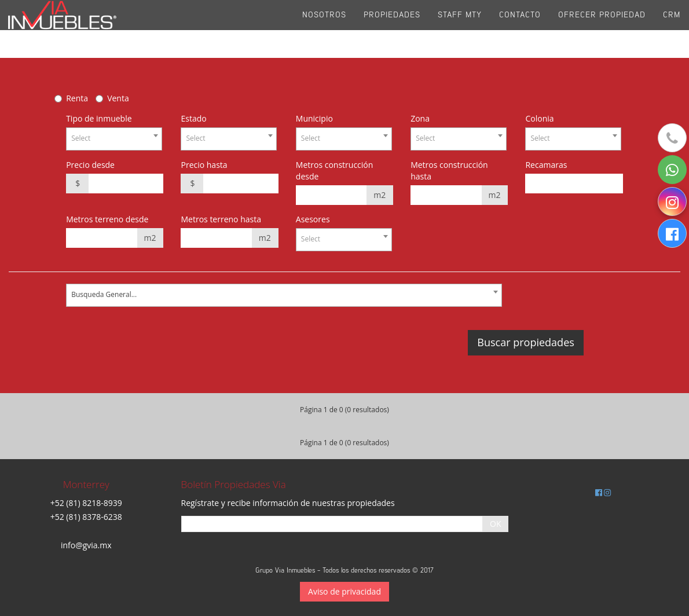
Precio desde (90, 165)
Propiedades (392, 29)
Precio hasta (204, 165)
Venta (118, 98)
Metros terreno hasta (221, 219)
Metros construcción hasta (449, 170)
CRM (672, 29)
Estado (193, 118)
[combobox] (114, 139)
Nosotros (324, 29)
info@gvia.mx (86, 545)
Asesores (313, 219)
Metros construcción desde (335, 170)
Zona (420, 118)
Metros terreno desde (107, 219)
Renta (77, 98)
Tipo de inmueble (99, 118)
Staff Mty (460, 29)
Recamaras (546, 165)
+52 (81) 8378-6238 (86, 517)
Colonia (539, 118)
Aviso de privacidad (345, 591)
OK (495, 524)
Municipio (314, 118)
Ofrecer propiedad (602, 29)
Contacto (520, 29)
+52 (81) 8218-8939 (86, 503)
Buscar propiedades (525, 342)
